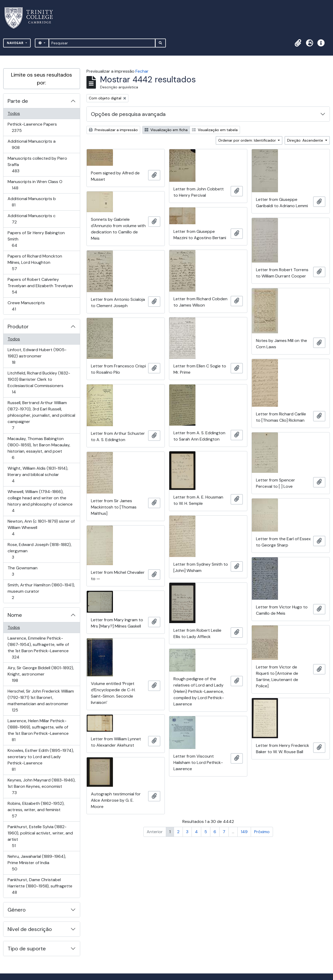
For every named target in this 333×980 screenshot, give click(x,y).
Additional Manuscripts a (31, 144)
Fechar (142, 71)
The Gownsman (22, 571)
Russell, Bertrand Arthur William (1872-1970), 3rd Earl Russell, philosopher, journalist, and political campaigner (41, 415)
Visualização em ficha (166, 130)
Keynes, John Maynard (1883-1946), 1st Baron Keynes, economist (41, 786)
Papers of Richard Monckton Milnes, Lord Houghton (35, 262)
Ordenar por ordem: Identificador (248, 140)
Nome (15, 615)
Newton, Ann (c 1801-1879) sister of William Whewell (41, 528)
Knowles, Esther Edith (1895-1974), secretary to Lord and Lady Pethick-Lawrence (41, 760)
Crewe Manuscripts (26, 306)
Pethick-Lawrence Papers (32, 127)
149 (244, 832)
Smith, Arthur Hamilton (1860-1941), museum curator (41, 591)
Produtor (18, 326)
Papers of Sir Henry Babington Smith (36, 239)
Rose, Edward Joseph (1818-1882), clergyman (39, 551)
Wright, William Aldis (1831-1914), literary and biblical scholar (38, 475)
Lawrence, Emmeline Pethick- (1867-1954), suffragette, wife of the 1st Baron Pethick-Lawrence (38, 648)
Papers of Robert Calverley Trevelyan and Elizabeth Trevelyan (40, 286)
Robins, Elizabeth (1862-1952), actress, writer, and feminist (36, 810)
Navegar (16, 43)
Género (17, 910)
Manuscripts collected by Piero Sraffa (37, 165)
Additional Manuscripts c (31, 219)
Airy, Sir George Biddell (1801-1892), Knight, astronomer (41, 674)
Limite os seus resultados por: (42, 79)
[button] (298, 43)
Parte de (18, 101)
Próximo (262, 832)
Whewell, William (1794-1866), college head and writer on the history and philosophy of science (40, 501)
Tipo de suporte (27, 949)
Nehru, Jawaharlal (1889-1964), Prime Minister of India (37, 863)
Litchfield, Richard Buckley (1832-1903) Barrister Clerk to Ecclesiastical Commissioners (39, 382)
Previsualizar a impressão (113, 130)
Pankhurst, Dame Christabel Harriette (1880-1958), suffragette (40, 886)
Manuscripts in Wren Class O (35, 185)
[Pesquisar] (102, 43)
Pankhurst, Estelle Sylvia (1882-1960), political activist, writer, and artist (40, 836)
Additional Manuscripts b (32, 202)
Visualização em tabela (215, 130)
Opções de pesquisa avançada (128, 114)
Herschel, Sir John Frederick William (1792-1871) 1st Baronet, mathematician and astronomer (41, 701)
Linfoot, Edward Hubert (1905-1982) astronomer (37, 356)
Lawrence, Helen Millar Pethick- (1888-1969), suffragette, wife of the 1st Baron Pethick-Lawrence (38, 730)
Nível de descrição (30, 929)
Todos (14, 113)
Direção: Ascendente (306, 140)
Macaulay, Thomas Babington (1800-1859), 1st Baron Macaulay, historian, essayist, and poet (39, 448)
